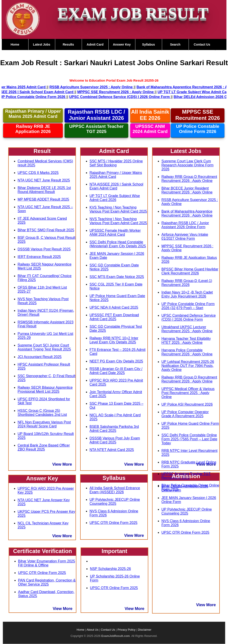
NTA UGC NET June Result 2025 (44, 180)
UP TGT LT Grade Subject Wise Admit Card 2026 (115, 198)
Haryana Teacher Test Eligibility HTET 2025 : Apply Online (186, 341)
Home (15, 44)
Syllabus (149, 44)
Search (175, 44)
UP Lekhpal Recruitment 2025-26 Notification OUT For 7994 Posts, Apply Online (188, 366)
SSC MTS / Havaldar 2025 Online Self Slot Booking (116, 163)
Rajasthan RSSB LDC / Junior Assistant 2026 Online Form (185, 225)
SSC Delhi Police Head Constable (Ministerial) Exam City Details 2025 (118, 244)
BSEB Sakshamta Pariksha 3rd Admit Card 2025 (114, 429)
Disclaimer (145, 630)
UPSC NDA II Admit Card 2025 (114, 307)
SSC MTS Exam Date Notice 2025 (117, 277)
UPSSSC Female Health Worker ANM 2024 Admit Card (115, 232)
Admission (186, 476)
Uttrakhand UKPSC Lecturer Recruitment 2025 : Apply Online (187, 329)
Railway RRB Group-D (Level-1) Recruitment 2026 (187, 283)
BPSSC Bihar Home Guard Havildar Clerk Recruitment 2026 (190, 271)
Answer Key (122, 44)
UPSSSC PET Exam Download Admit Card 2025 (114, 317)
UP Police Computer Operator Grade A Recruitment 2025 (185, 414)
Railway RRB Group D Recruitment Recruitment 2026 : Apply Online (189, 179)
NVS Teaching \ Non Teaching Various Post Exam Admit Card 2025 (118, 221)
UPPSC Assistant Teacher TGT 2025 (97, 129)
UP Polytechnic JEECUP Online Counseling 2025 (115, 502)
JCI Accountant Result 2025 (40, 357)
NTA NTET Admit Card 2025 (112, 450)
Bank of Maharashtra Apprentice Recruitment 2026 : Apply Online (187, 213)
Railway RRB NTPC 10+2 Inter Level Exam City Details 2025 (114, 340)
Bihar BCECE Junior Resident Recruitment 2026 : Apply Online (187, 190)
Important (114, 551)
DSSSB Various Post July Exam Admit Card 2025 (115, 440)
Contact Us (202, 44)
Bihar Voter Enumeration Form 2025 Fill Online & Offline (47, 563)
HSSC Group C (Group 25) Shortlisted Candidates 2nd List (42, 413)
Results (68, 44)
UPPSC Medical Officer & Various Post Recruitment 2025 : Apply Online (188, 393)
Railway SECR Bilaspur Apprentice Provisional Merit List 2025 (45, 389)
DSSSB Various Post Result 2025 (44, 249)
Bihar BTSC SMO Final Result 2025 (46, 230)
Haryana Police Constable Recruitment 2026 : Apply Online (187, 352)
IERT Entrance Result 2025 (39, 257)
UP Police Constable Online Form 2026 (197, 129)
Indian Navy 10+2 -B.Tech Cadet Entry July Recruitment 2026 (187, 294)
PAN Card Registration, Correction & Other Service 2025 (47, 582)
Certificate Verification (43, 551)
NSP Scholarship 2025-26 (110, 569)
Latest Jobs (42, 44)
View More (62, 464)
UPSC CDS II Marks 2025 (38, 173)
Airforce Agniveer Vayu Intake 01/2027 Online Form (185, 236)
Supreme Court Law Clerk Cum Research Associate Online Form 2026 (187, 165)
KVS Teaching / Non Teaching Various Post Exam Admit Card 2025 (118, 209)
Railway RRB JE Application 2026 (33, 129)
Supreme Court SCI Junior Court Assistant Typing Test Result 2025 (44, 347)
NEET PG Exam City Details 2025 (116, 361)
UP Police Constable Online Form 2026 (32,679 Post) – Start (188, 306)
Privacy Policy (127, 630)
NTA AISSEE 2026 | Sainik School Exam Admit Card (116, 186)
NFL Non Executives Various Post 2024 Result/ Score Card (44, 424)
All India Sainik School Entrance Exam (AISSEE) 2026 (115, 490)
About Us (93, 630)
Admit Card (95, 44)
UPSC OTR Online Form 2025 (42, 573)
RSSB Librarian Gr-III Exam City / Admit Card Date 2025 (116, 371)
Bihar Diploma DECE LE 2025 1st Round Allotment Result (44, 190)
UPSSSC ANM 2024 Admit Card (150, 129)
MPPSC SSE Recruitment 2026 (198, 115)
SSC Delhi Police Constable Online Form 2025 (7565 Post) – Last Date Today (189, 439)
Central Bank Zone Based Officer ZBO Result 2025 (44, 447)
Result (42, 151)
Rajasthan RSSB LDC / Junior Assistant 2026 (96, 115)
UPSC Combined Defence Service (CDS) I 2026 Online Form (189, 317)
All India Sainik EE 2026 (150, 115)
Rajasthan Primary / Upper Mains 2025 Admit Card (33, 114)
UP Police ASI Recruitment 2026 (187, 404)
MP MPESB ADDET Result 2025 (43, 199)
